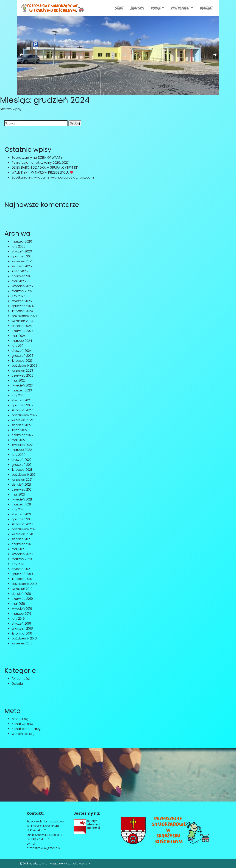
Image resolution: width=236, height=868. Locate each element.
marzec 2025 (22, 291)
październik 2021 (24, 475)
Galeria (17, 684)
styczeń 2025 (22, 301)
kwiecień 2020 (22, 554)
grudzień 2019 (22, 574)
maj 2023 (19, 380)
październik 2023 (24, 365)
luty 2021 (18, 509)
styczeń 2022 (22, 460)
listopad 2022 (22, 410)
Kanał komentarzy (26, 729)
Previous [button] (21, 55)
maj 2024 (19, 336)
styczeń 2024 (22, 351)
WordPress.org (23, 734)
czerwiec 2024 (23, 331)
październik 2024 (25, 316)
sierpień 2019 (21, 594)
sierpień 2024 (22, 326)
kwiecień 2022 (22, 445)
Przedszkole (180, 8)
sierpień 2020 (22, 539)
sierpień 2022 (22, 425)
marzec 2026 (22, 241)
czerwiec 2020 (22, 544)
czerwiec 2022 (22, 435)
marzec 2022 (22, 450)
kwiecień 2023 (22, 385)
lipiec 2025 (20, 271)
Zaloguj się (20, 719)
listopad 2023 (22, 361)
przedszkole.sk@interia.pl (44, 848)
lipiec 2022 (20, 430)
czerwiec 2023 (22, 375)
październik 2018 (24, 638)
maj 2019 (18, 604)
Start (119, 8)
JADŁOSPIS (137, 8)
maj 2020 (19, 549)
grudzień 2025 (23, 256)
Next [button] (215, 55)
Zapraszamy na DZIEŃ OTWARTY (37, 158)
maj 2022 (19, 440)
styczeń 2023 (22, 400)
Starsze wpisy (11, 109)
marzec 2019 (21, 614)
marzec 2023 (22, 390)
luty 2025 (18, 296)
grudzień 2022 (22, 405)
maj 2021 (18, 494)
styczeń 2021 (21, 514)
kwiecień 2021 (22, 499)
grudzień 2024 (23, 306)
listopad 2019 (22, 579)
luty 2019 (18, 618)
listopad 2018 (22, 633)
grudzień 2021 (22, 465)
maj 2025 (19, 281)
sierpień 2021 (21, 484)
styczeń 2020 (22, 569)
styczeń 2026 (22, 251)
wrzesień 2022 (22, 420)
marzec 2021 (21, 504)
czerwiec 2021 (22, 489)
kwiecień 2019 (22, 609)
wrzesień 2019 (22, 589)
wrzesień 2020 (22, 534)
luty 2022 (18, 455)
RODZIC (156, 8)
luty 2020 (18, 564)
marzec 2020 (22, 559)
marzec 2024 (22, 341)
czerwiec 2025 (23, 276)
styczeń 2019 (21, 623)
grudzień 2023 (22, 356)
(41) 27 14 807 (40, 839)
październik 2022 (24, 415)
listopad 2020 (22, 524)
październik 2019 (24, 584)
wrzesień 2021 (22, 479)
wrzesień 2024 (22, 321)
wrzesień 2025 (22, 261)
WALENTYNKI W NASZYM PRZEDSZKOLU (42, 172)
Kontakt (206, 8)
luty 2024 (19, 346)
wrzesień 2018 (22, 643)
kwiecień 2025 (22, 286)
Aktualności (21, 679)
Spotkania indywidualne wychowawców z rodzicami (53, 177)
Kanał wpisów (23, 724)
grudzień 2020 (22, 519)
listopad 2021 (22, 470)
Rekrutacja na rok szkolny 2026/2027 (40, 162)
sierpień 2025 (22, 266)
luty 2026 (19, 246)
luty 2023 (18, 395)
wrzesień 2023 (22, 370)
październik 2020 (24, 529)
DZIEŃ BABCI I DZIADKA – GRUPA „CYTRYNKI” (45, 167)
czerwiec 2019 (22, 599)
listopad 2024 (22, 311)
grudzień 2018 (22, 628)
